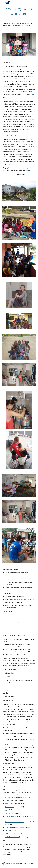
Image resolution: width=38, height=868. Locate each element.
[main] (19, 11)
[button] (2, 3)
